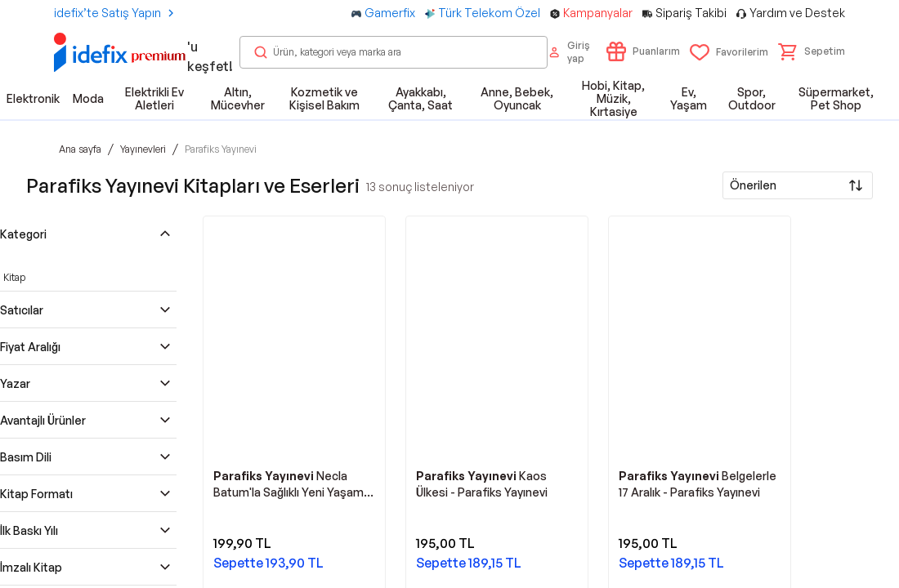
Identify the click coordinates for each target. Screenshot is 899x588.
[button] (812, 51)
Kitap (14, 277)
